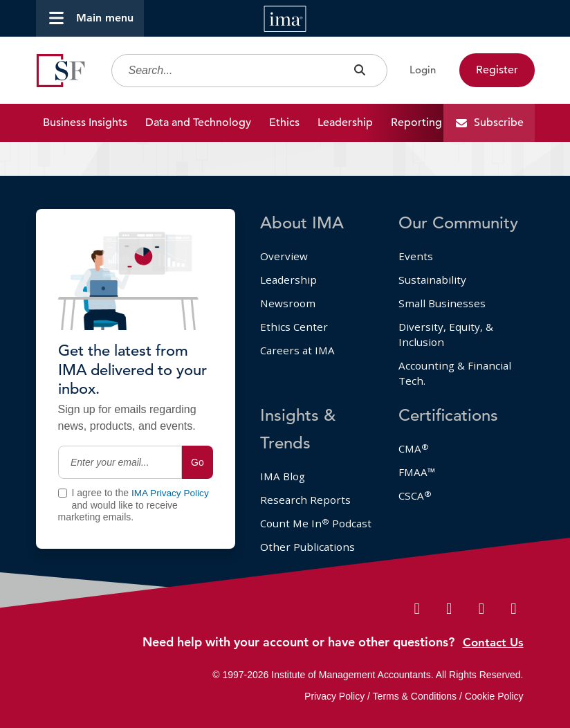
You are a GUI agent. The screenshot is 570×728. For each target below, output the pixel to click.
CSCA (415, 477)
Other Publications (309, 545)
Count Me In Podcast (296, 512)
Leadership (345, 124)
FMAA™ (417, 453)
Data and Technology (198, 124)
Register (497, 71)
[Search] (246, 72)
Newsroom (289, 279)
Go (197, 435)
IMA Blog (284, 456)
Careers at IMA (299, 327)
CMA (414, 428)
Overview (284, 230)
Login (420, 71)
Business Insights (85, 124)
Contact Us (492, 642)
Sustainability (433, 255)
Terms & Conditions (415, 696)
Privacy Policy (334, 696)
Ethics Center (294, 303)
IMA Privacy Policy (170, 466)
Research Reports (306, 480)
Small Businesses (443, 279)
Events (416, 230)
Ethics (284, 124)
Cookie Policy (494, 696)
